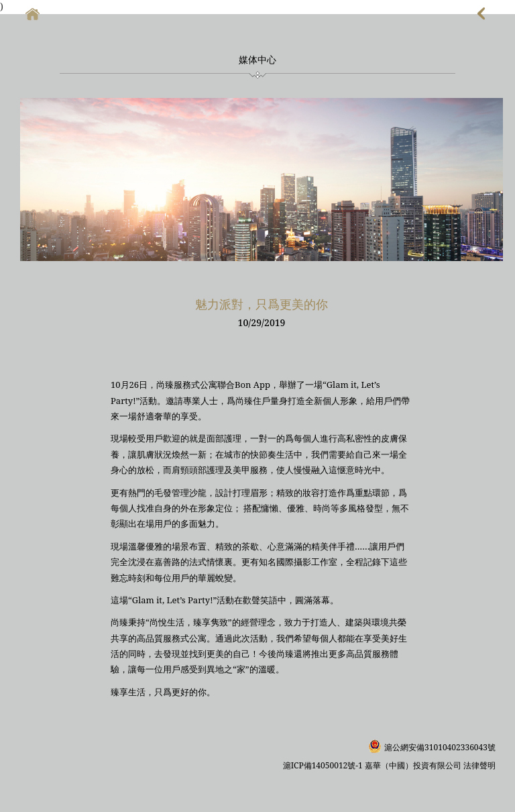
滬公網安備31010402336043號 (440, 747)
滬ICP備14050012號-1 (324, 765)
